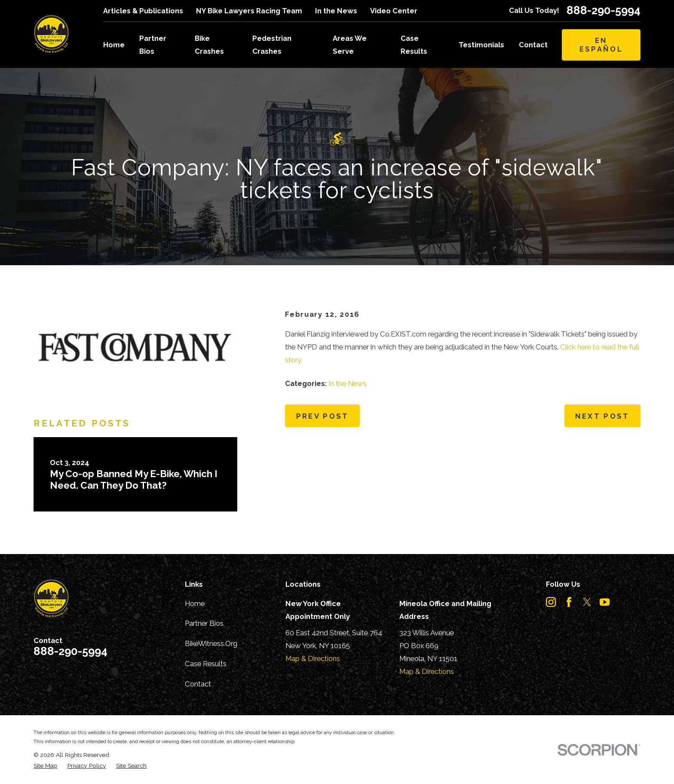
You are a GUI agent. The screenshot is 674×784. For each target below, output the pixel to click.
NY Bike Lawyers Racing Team (249, 11)
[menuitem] (45, 766)
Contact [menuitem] (533, 45)
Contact (198, 684)
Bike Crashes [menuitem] (209, 45)
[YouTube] (605, 602)
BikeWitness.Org (211, 643)
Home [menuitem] (114, 45)
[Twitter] (587, 602)
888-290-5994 (604, 11)
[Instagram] (551, 602)
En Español (601, 45)
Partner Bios (204, 623)
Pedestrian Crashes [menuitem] (272, 45)
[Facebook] (569, 602)
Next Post (602, 416)
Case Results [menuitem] (414, 45)
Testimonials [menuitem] (481, 45)
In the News (336, 11)
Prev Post (323, 416)
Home (195, 603)
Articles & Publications (143, 11)
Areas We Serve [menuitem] (350, 45)
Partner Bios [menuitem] (153, 45)
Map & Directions (313, 658)
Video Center (394, 11)
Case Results (206, 664)
